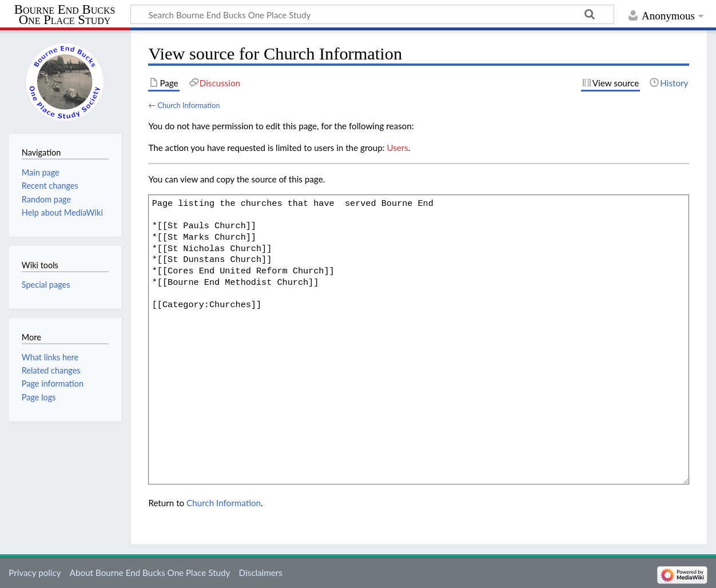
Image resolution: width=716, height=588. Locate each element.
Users (397, 148)
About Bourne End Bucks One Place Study (150, 573)
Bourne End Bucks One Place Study (65, 15)
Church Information (188, 105)
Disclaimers (261, 573)
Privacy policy (35, 573)
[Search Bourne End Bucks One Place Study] (372, 14)
